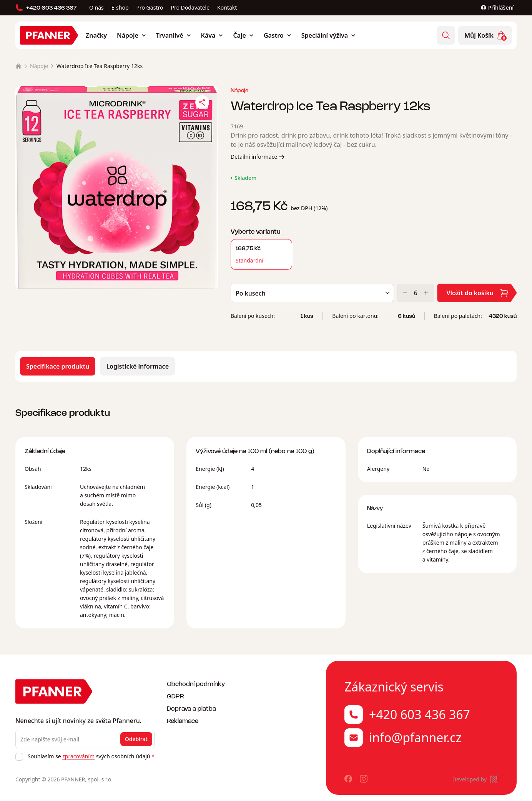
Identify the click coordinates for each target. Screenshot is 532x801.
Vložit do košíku (478, 294)
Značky (96, 35)
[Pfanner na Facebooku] (348, 779)
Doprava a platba (191, 708)
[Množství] (416, 294)
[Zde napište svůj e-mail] (85, 739)
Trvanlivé (174, 35)
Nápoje (131, 35)
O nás (96, 7)
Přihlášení (497, 7)
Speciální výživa (328, 35)
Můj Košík (485, 36)
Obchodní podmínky (196, 684)
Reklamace (183, 720)
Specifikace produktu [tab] (58, 368)
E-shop (120, 7)
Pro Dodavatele (190, 7)
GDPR (175, 696)
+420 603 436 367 (46, 8)
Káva (212, 35)
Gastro (278, 35)
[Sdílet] (202, 102)
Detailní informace (258, 158)
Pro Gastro (150, 7)
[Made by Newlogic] (475, 779)
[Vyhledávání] (446, 35)
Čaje (243, 35)
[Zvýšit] (426, 294)
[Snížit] (405, 294)
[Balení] (312, 294)
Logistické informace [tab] (137, 368)
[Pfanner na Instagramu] (364, 779)
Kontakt (227, 7)
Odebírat (136, 739)
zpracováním (78, 756)
